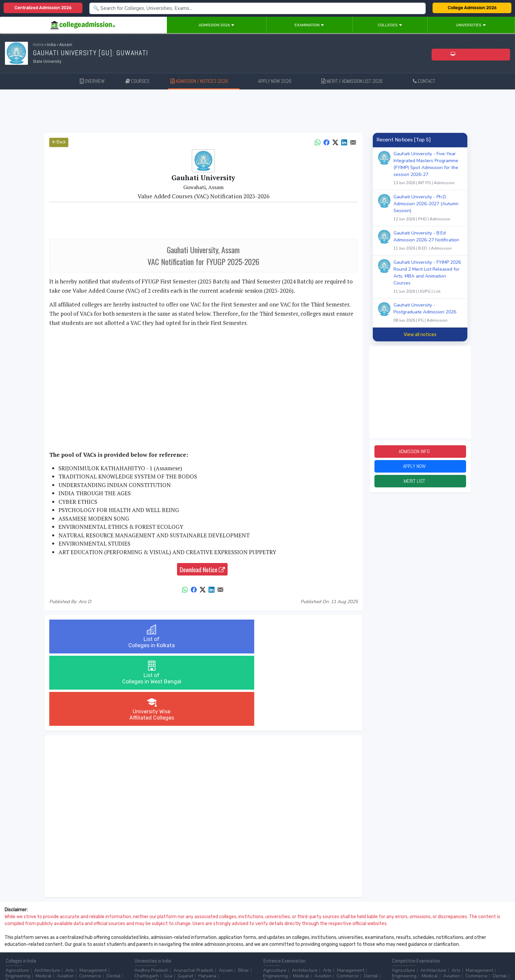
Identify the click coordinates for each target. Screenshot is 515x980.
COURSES (137, 81)
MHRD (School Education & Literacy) (430, 938)
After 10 (16, 932)
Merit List (420, 484)
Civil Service (170, 938)
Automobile (238, 932)
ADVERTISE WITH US (113, 957)
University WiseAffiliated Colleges (306, 637)
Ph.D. (38, 938)
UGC (415, 932)
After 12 (42, 932)
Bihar (244, 898)
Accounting (146, 932)
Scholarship (321, 938)
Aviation (65, 904)
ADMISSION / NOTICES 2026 (204, 81)
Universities (471, 25)
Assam (226, 898)
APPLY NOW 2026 (279, 81)
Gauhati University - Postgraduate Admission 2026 (428, 313)
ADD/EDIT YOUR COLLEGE (159, 957)
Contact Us (29, 957)
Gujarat (185, 904)
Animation (188, 932)
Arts (70, 898)
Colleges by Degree (284, 932)
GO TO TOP (499, 957)
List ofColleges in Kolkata (100, 637)
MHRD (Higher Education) (469, 932)
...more (32, 909)
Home (38, 45)
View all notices (420, 335)
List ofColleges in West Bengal (203, 637)
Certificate (91, 932)
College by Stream (329, 932)
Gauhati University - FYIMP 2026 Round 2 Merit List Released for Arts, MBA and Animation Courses (428, 278)
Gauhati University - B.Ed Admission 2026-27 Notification (428, 241)
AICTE (398, 932)
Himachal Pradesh (153, 909)
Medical (44, 904)
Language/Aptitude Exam (289, 943)
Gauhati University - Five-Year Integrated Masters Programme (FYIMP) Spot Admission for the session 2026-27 (428, 169)
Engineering (18, 904)
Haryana (207, 904)
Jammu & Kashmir (195, 909)
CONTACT (424, 81)
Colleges (390, 25)
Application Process (359, 938)
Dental (113, 904)
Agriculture (17, 898)
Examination (309, 25)
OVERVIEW (92, 81)
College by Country (283, 938)
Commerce (90, 904)
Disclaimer (53, 957)
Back (59, 142)
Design (13, 909)
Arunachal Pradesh (193, 898)
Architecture (47, 898)
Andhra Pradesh (151, 898)
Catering (143, 938)
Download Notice (202, 569)
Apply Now (420, 468)
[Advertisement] (257, 111)
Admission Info (420, 452)
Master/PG (16, 938)
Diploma (67, 932)
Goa (168, 904)
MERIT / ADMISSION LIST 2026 (357, 81)
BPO (168, 932)
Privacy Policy (78, 957)
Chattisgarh (146, 904)
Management (93, 898)
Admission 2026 (217, 25)
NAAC (431, 932)
